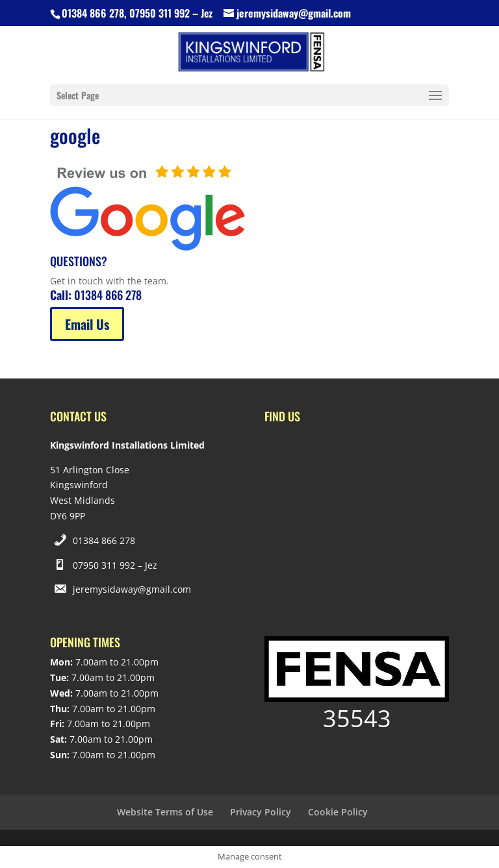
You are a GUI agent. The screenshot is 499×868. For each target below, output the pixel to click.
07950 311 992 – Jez (115, 565)
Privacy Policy (261, 812)
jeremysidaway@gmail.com (132, 589)
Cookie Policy (338, 812)
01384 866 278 (104, 540)
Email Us (87, 324)
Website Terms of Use (165, 812)
